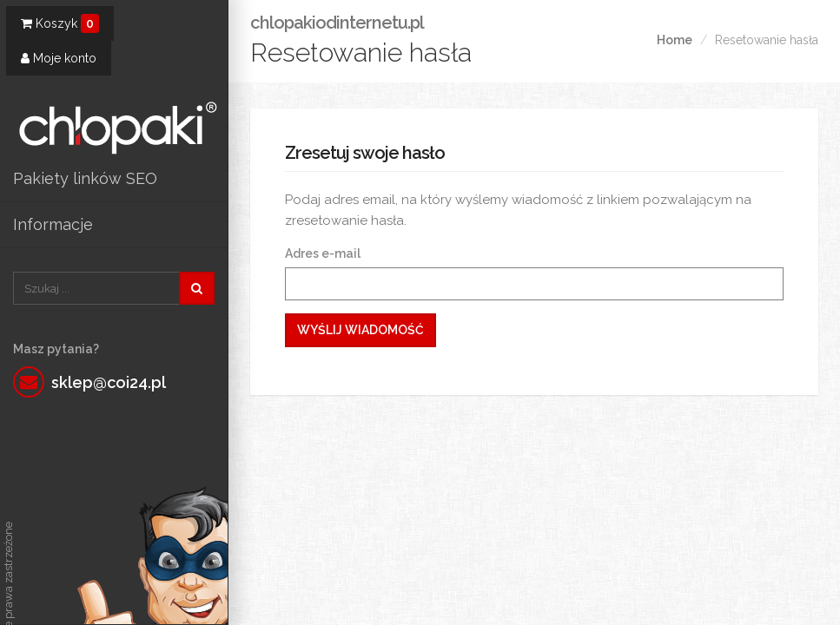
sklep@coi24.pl (109, 382)
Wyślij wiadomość (360, 330)
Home (675, 40)
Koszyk (60, 23)
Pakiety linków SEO (85, 178)
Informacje (53, 224)
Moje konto (59, 58)
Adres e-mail (323, 253)
